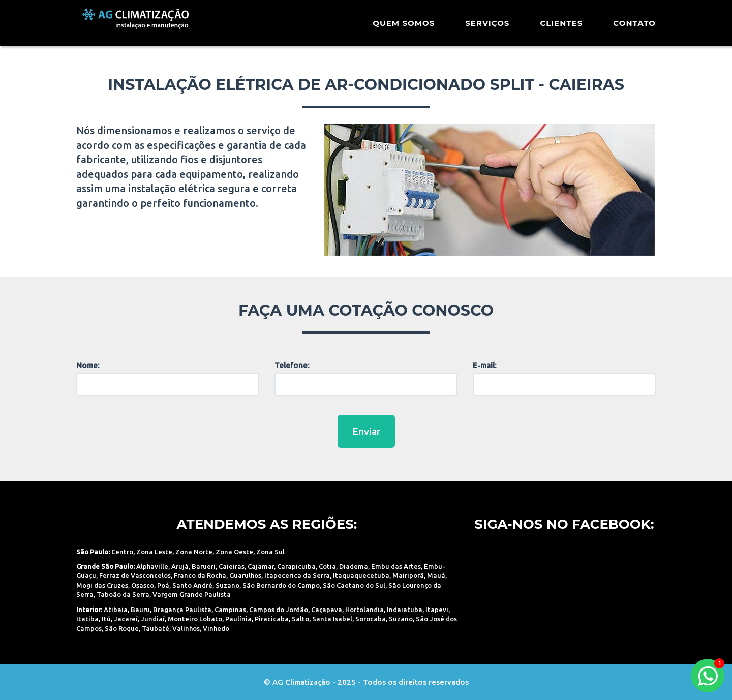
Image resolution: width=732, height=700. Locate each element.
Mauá (436, 575)
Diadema (354, 566)
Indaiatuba (405, 610)
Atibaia (116, 610)
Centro (122, 552)
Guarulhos (245, 575)
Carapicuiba (296, 566)
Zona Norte (194, 552)
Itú (106, 619)
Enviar (366, 431)
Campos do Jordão (279, 610)
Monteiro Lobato (195, 619)
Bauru (140, 610)
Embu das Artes (396, 566)
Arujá (180, 566)
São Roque (122, 628)
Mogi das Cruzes (102, 585)
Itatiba (87, 619)
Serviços (487, 28)
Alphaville (152, 566)
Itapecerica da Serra (297, 575)
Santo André (192, 585)
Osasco (143, 585)
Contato (634, 28)
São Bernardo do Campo (281, 585)
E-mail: (485, 365)
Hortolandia (364, 610)
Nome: (88, 365)
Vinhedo (216, 628)
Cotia (327, 566)
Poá (163, 585)
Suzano (227, 585)
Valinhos (186, 628)
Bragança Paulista (182, 610)
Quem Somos (404, 28)
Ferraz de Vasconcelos (135, 575)
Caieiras (232, 566)
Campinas (230, 610)
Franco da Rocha (200, 575)
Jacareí (126, 619)
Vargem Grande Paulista (192, 594)
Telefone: (292, 365)
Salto (300, 619)
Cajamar (261, 566)
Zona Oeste (234, 552)
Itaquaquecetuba (361, 575)
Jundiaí (153, 619)
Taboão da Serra (123, 594)
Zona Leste (154, 552)
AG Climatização (141, 27)
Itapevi (437, 610)
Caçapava (327, 610)
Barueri (204, 566)
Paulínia (238, 619)
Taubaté (156, 628)
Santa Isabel (332, 619)
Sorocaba (371, 619)
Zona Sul (270, 552)
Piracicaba (272, 619)
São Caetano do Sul (354, 585)
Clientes (561, 28)
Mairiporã (408, 575)
